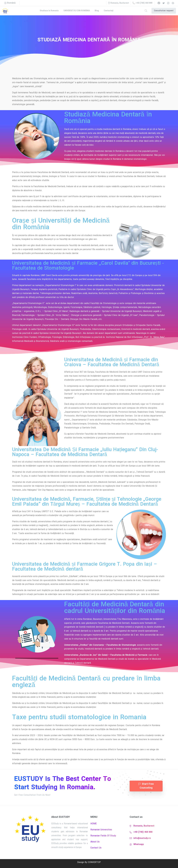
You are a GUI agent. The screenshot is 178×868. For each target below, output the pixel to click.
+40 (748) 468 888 (142, 3)
